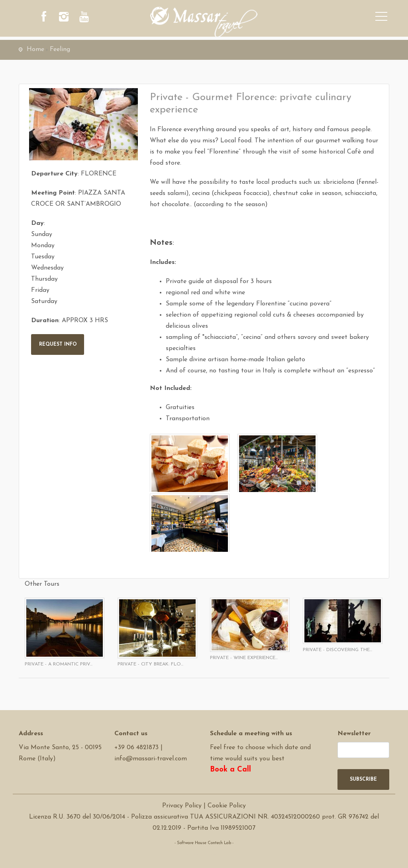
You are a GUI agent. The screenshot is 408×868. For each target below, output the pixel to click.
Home (35, 49)
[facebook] (45, 18)
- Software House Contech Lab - (204, 843)
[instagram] (67, 18)
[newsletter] (363, 750)
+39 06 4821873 (136, 748)
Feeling (60, 49)
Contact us (131, 734)
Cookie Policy (227, 806)
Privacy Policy (182, 806)
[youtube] (88, 18)
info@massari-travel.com (151, 759)
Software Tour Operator (204, 854)
